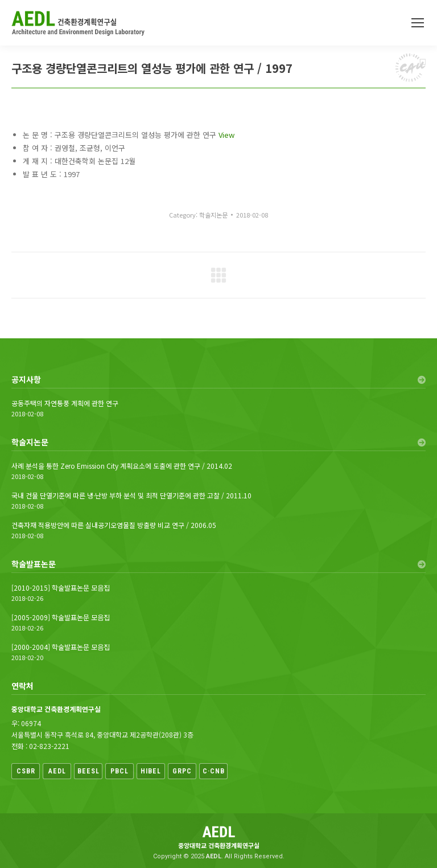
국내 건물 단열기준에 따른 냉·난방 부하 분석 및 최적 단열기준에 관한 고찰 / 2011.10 (131, 496)
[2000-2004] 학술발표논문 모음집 (61, 647)
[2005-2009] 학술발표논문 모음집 (61, 617)
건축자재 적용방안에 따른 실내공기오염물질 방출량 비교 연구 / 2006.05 (114, 525)
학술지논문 (213, 215)
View (226, 135)
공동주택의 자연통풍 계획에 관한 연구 (65, 403)
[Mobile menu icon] (418, 23)
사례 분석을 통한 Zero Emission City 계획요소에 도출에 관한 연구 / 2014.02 (122, 466)
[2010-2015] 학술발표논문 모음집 (61, 588)
